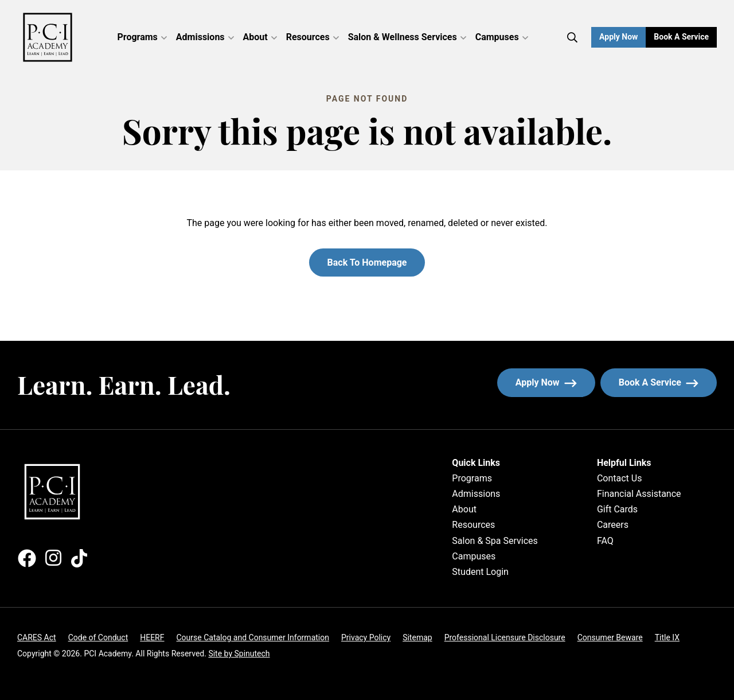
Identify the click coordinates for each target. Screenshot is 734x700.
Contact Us (620, 478)
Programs (142, 37)
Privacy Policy (366, 637)
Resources (313, 37)
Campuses (502, 37)
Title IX (667, 637)
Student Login (480, 572)
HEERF (152, 637)
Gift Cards (617, 509)
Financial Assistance (639, 494)
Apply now (546, 382)
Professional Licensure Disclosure (505, 637)
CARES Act (37, 637)
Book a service (668, 382)
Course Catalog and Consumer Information (253, 637)
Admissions (205, 37)
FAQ (605, 541)
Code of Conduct (98, 637)
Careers (613, 525)
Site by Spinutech (239, 654)
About (260, 37)
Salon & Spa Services (495, 541)
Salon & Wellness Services (407, 37)
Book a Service (685, 37)
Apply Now (618, 37)
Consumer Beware (610, 637)
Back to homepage (367, 262)
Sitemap (417, 637)
